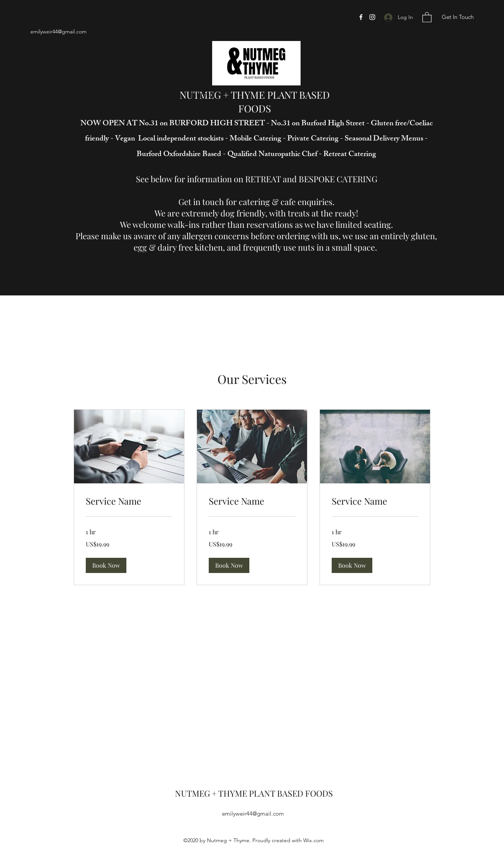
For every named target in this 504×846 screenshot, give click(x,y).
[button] (427, 17)
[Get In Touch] (458, 17)
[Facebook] (361, 17)
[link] (129, 501)
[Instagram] (372, 17)
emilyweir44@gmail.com (58, 32)
